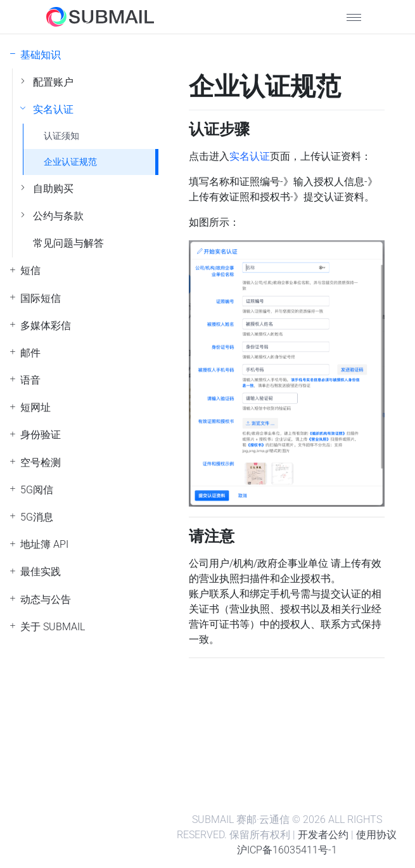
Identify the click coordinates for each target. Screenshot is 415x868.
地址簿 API (44, 544)
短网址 (35, 407)
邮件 (30, 353)
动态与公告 (46, 599)
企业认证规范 (70, 162)
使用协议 (376, 835)
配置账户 (53, 82)
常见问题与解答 (68, 243)
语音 (30, 380)
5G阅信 (37, 490)
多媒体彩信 (46, 326)
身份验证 (41, 435)
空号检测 (41, 463)
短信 (30, 270)
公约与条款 (58, 216)
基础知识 (41, 55)
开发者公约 (323, 835)
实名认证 (53, 109)
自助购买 (53, 189)
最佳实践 (41, 572)
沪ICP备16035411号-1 (287, 850)
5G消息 (37, 517)
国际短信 (41, 298)
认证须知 (61, 136)
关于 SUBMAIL (53, 627)
